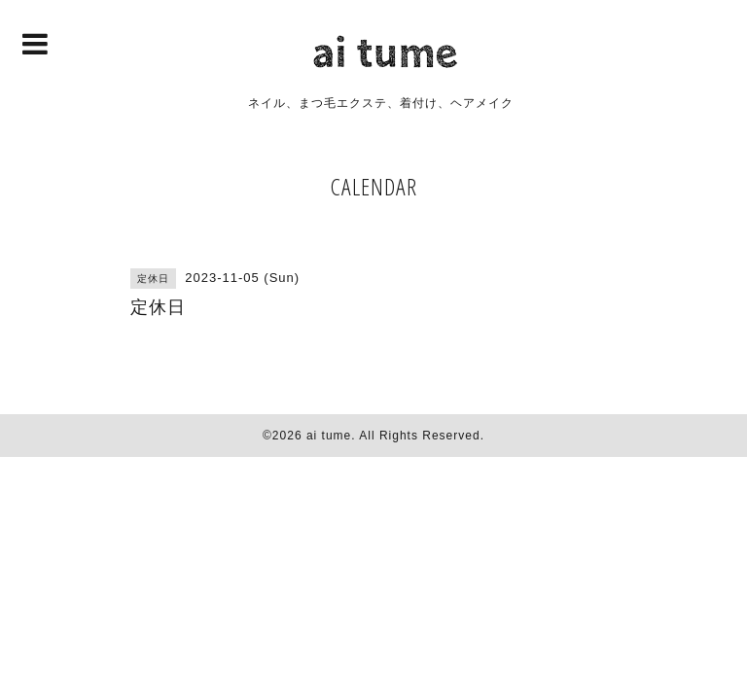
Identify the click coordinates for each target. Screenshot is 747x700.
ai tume (329, 436)
